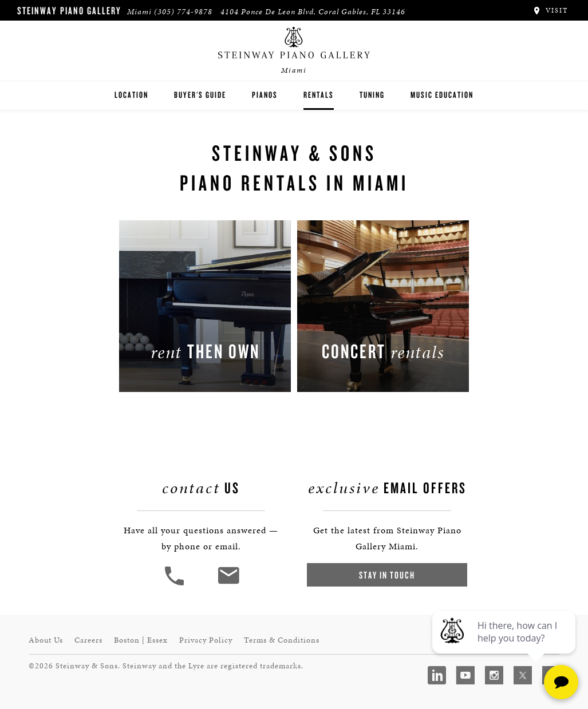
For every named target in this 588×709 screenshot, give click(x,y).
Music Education (442, 95)
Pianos (265, 95)
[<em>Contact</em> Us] (228, 584)
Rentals (319, 95)
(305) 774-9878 (183, 12)
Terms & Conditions (282, 640)
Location (131, 95)
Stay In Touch (387, 575)
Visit (550, 10)
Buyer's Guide (200, 95)
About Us (46, 640)
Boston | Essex (141, 640)
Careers (88, 640)
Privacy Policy (206, 640)
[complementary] (505, 646)
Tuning (372, 95)
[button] (176, 584)
